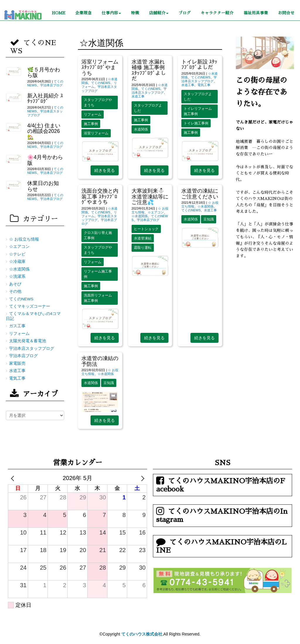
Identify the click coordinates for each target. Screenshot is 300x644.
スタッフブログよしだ (148, 108)
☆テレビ (17, 254)
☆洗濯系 (17, 276)
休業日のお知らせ (43, 186)
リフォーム (93, 114)
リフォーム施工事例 (98, 274)
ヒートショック (146, 229)
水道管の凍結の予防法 (100, 361)
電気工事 (204, 85)
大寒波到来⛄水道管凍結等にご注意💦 (150, 197)
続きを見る (105, 170)
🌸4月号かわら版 (45, 160)
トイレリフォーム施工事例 (198, 111)
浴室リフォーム (96, 133)
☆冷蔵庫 (17, 262)
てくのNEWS (101, 83)
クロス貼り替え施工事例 (98, 235)
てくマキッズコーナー (30, 306)
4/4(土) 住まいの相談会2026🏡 (44, 131)
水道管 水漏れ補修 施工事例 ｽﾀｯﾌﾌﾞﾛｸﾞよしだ (149, 70)
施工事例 (91, 124)
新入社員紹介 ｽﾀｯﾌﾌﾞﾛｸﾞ (45, 99)
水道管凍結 (143, 238)
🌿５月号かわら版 (44, 72)
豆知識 (209, 219)
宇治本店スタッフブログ (149, 91)
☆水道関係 (140, 216)
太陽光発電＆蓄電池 (28, 341)
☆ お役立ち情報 (24, 239)
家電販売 (17, 363)
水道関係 (141, 129)
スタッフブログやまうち (98, 102)
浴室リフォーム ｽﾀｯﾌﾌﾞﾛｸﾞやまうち (100, 67)
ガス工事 (17, 326)
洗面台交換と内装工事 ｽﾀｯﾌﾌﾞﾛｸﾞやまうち (100, 197)
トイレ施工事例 (196, 123)
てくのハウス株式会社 (142, 634)
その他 (15, 291)
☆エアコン (156, 212)
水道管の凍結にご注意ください (200, 194)
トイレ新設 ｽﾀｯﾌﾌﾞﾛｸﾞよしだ (199, 65)
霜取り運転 (143, 248)
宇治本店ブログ (148, 220)
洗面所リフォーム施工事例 (98, 298)
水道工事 (138, 96)
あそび (15, 284)
